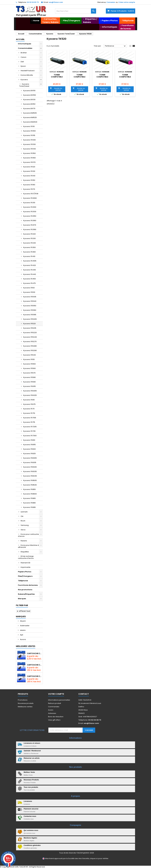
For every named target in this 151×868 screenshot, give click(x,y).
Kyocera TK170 (29, 189)
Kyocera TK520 (29, 324)
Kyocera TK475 (29, 283)
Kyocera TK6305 (30, 391)
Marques (22, 599)
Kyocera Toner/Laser (24, 85)
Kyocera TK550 (29, 364)
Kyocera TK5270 (30, 342)
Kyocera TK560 (29, 368)
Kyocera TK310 (29, 203)
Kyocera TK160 (29, 185)
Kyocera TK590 (29, 382)
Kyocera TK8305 (30, 458)
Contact (84, 694)
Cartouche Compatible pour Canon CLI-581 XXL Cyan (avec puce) (34, 676)
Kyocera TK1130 (29, 144)
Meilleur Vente (29, 772)
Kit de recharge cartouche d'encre (26, 557)
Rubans (24, 541)
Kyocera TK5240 (30, 337)
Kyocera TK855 (29, 489)
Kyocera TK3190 (30, 229)
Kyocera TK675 (29, 404)
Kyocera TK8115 (29, 445)
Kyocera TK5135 (30, 297)
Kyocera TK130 (29, 171)
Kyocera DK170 (29, 109)
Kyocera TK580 (29, 377)
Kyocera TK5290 (30, 350)
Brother (24, 53)
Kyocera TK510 (29, 292)
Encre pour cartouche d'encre (28, 535)
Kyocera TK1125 (29, 140)
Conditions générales (32, 845)
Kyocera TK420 (30, 265)
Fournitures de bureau (28, 585)
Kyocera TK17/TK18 (31, 194)
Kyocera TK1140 (30, 149)
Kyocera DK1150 (30, 95)
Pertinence (116, 46)
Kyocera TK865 (29, 498)
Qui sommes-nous (31, 830)
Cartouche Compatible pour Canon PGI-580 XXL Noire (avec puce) (34, 653)
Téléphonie (23, 581)
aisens (23, 630)
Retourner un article (32, 758)
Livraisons (28, 801)
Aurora (23, 639)
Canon (23, 57)
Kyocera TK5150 (30, 306)
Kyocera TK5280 (30, 346)
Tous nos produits (31, 787)
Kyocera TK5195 (30, 315)
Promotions (23, 700)
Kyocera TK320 (29, 234)
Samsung (25, 525)
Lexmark (24, 512)
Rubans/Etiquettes (26, 594)
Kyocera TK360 (29, 252)
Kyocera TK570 (29, 373)
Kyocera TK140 (29, 176)
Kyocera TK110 (29, 126)
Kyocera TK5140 (30, 301)
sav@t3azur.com (56, 2)
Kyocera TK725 (29, 431)
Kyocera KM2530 (30, 122)
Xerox (23, 530)
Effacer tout (23, 611)
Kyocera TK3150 (30, 216)
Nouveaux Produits (31, 780)
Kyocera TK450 (30, 279)
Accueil (20, 39)
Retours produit (55, 703)
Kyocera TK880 (29, 503)
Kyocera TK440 (30, 274)
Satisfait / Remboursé (32, 751)
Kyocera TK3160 (30, 221)
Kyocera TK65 (29, 400)
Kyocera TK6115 (29, 386)
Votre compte (56, 694)
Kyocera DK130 (29, 100)
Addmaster (25, 626)
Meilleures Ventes (26, 646)
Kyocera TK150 (29, 180)
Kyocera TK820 (29, 449)
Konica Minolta (27, 75)
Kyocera (24, 80)
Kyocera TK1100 (29, 131)
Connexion (111, 2)
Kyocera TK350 (29, 247)
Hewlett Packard (28, 71)
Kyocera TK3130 (30, 212)
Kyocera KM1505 (30, 113)
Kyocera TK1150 (29, 153)
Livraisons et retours (32, 743)
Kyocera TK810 (29, 440)
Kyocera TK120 (29, 167)
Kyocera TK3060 (30, 198)
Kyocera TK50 (29, 288)
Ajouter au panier (56, 89)
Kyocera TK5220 (30, 333)
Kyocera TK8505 (30, 480)
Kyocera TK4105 (30, 261)
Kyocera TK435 (30, 270)
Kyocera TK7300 (30, 436)
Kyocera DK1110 (29, 91)
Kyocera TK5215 (30, 328)
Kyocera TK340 (30, 243)
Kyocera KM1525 (30, 117)
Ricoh (23, 521)
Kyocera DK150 (29, 104)
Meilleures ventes (25, 707)
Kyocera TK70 (29, 409)
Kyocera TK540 (30, 355)
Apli (21, 635)
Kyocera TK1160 (29, 158)
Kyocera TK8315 (30, 462)
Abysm (23, 621)
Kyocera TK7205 (30, 427)
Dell (22, 62)
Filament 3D (25, 563)
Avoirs (51, 710)
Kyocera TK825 (29, 454)
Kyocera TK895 (29, 507)
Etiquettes (25, 552)
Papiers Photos (25, 572)
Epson (23, 66)
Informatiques (25, 44)
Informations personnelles (59, 700)
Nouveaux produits (26, 703)
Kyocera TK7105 (30, 418)
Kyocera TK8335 (30, 471)
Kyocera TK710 (29, 413)
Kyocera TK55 (29, 359)
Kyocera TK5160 (30, 310)
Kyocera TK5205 (30, 319)
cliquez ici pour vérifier (99, 858)
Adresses (52, 713)
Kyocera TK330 (29, 238)
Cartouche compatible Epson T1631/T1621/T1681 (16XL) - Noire (34, 665)
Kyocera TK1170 (29, 162)
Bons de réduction (56, 717)
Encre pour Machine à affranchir (28, 546)
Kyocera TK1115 (29, 135)
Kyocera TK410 (29, 256)
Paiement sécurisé (31, 809)
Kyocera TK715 (29, 422)
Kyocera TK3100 (30, 207)
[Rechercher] (76, 11)
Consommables (25, 48)
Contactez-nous (30, 816)
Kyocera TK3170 (30, 225)
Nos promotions (25, 590)
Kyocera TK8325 (30, 467)
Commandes (54, 707)
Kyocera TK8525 (30, 485)
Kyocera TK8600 (30, 494)
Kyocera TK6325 (30, 395)
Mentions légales (30, 838)
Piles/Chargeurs (25, 576)
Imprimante (26, 567)
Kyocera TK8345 (30, 476)
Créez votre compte (127, 2)
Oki (22, 516)
